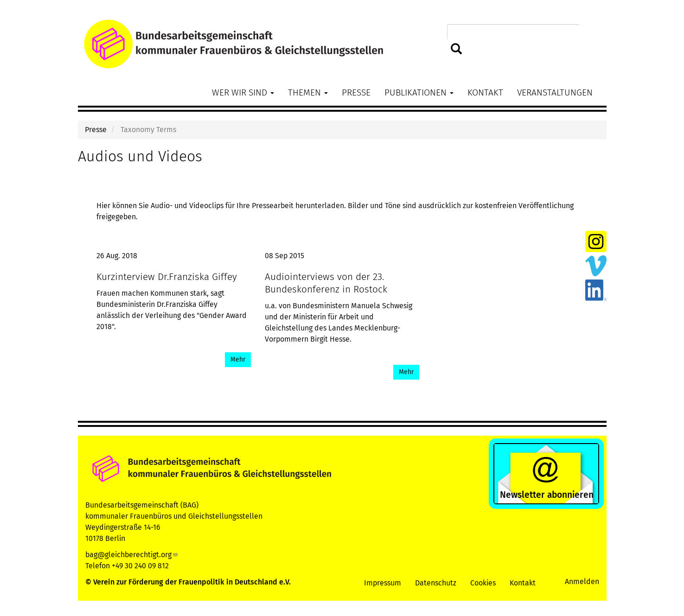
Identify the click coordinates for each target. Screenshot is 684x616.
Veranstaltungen (555, 92)
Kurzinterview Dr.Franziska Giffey (167, 277)
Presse (356, 92)
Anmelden (582, 581)
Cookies (483, 583)
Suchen (457, 49)
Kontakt (485, 92)
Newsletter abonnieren (547, 495)
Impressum (383, 583)
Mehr (238, 359)
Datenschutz (436, 583)
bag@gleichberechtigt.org (132, 555)
